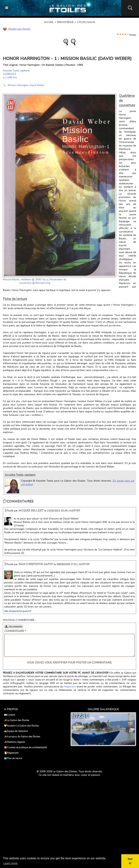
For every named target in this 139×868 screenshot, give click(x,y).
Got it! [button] (130, 861)
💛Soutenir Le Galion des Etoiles (21, 726)
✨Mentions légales (15, 742)
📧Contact (10, 715)
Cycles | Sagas (86, 22)
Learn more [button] (11, 863)
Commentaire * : (16, 631)
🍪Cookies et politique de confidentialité (25, 747)
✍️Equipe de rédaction (16, 731)
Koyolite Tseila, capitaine (17, 70)
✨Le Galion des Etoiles (17, 720)
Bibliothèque (65, 22)
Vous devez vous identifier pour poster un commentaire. (69, 662)
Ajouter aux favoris (18, 29)
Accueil (49, 22)
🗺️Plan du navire (13, 758)
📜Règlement (11, 753)
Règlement (70, 686)
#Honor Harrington (19, 85)
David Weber (38, 85)
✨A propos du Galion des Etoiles (22, 736)
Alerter (75, 510)
